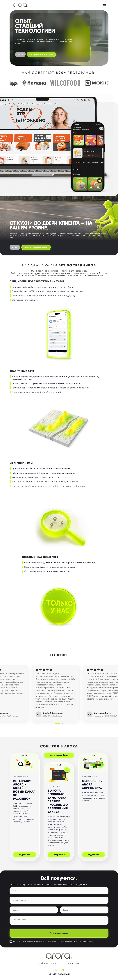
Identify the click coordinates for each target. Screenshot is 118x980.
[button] (53, 724)
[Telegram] (63, 970)
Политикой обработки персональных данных (75, 941)
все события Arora (59, 755)
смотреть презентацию (41, 54)
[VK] (55, 970)
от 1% (15, 247)
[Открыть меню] (104, 5)
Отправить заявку (59, 933)
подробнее (25, 855)
